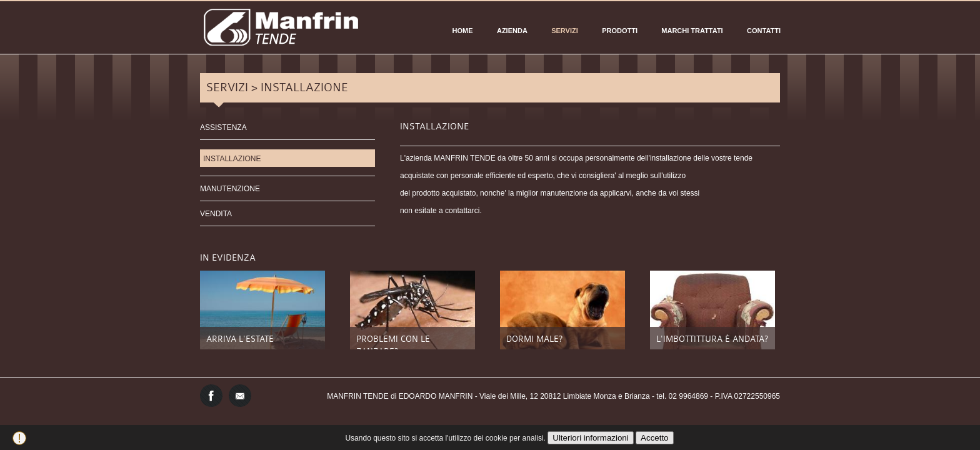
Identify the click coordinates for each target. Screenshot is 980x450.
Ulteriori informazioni (590, 438)
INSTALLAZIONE (232, 159)
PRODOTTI (620, 31)
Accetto (654, 438)
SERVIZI (565, 31)
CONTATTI (764, 31)
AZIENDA (512, 31)
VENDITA (216, 214)
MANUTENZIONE (230, 189)
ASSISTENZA (223, 127)
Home (463, 31)
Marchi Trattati (692, 31)
